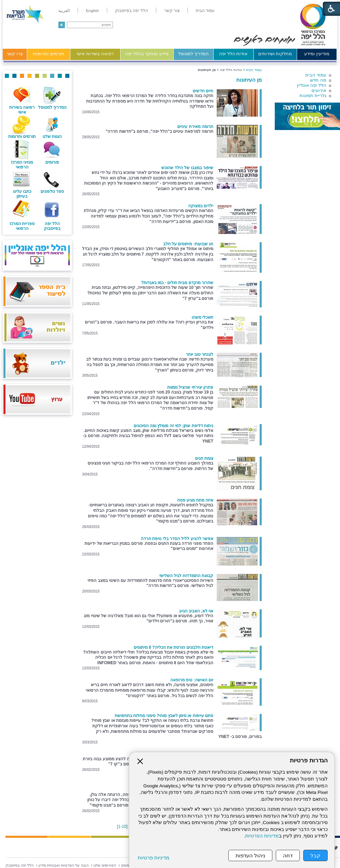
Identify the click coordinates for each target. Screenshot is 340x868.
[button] (62, 25)
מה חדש (318, 80)
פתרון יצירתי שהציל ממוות (190, 387)
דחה (288, 855)
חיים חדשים (203, 91)
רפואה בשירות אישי (95, 54)
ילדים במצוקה (201, 206)
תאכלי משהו (202, 317)
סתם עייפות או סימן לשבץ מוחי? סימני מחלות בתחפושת (164, 716)
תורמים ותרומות (49, 54)
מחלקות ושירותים (275, 54)
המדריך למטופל (194, 54)
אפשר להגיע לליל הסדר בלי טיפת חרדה (177, 539)
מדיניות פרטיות (154, 858)
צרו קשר (15, 54)
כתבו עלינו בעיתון (22, 194)
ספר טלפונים (52, 191)
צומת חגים (204, 458)
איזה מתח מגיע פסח (195, 500)
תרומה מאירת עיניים (195, 127)
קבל (315, 855)
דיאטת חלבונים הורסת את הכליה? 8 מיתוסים (173, 647)
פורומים (52, 162)
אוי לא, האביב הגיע (196, 611)
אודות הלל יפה (233, 54)
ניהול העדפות (250, 855)
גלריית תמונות (313, 96)
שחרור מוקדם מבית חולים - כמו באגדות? (177, 283)
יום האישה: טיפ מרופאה (192, 680)
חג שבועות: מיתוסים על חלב (188, 244)
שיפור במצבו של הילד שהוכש (187, 168)
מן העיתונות (249, 80)
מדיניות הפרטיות (262, 836)
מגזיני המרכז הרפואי (22, 165)
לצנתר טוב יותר (200, 354)
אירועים (319, 90)
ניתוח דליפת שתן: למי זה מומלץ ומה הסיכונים (173, 426)
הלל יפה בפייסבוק (52, 226)
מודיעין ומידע (317, 54)
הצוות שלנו (52, 137)
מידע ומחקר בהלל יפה (147, 54)
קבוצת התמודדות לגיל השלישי (186, 576)
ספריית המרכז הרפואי (22, 226)
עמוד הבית (316, 75)
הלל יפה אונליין (312, 85)
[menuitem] (205, 11)
